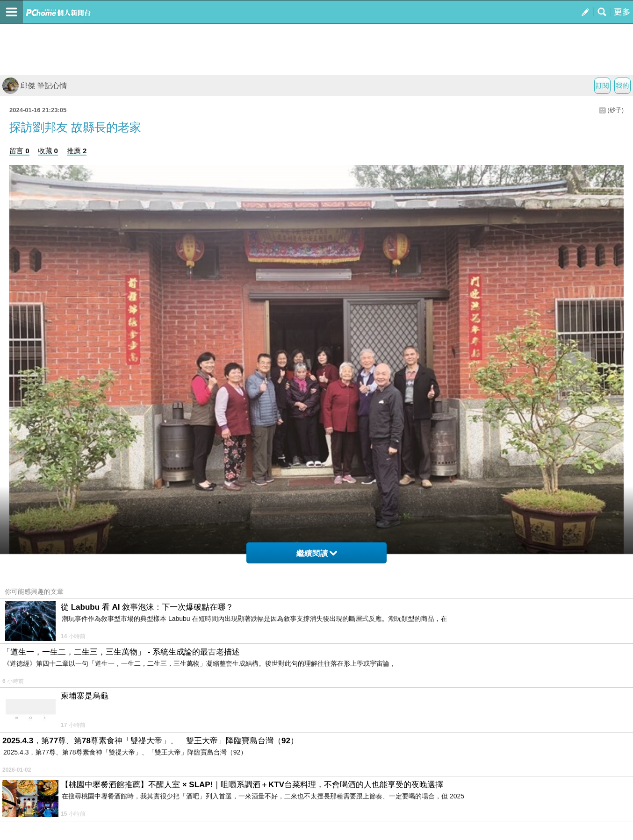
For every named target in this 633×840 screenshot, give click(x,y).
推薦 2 (77, 151)
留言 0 (19, 151)
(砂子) (615, 110)
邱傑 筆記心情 (35, 86)
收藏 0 (48, 151)
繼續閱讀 (317, 553)
